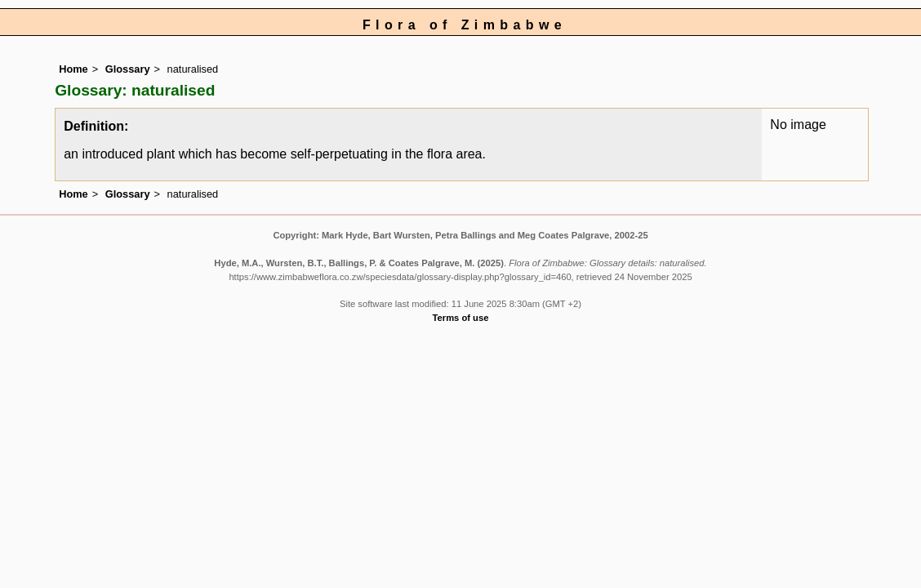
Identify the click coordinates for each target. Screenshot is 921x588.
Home (73, 69)
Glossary (128, 69)
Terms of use (461, 318)
